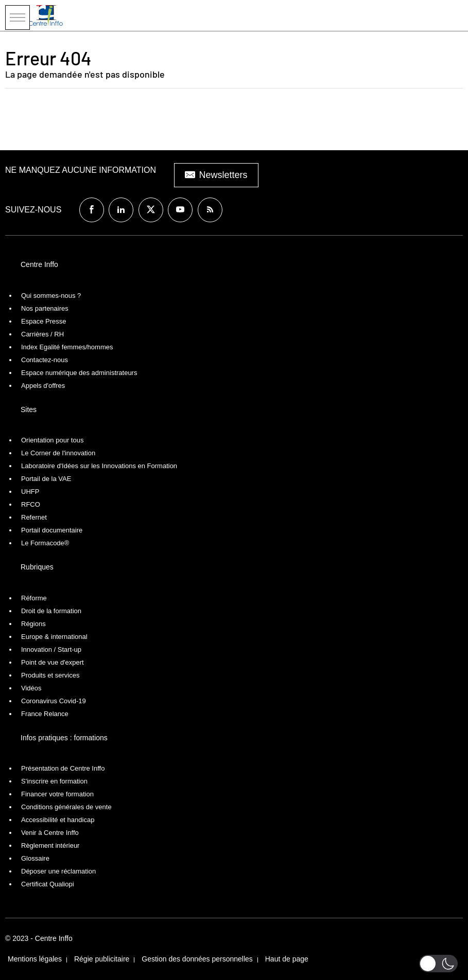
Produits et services (50, 675)
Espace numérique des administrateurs (79, 373)
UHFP (30, 492)
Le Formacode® (45, 543)
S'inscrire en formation (54, 781)
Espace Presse (44, 321)
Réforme (34, 598)
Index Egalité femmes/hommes (67, 347)
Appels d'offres (43, 386)
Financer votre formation (57, 794)
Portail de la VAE (46, 479)
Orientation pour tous (52, 440)
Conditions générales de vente (66, 807)
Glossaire (35, 858)
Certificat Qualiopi (48, 884)
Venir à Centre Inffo (50, 833)
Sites (29, 409)
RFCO (31, 504)
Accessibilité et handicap (58, 820)
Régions (33, 624)
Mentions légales (35, 959)
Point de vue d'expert (53, 662)
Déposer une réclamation (58, 871)
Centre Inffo (39, 264)
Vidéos (31, 688)
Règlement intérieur (50, 845)
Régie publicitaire (102, 959)
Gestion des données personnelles (197, 959)
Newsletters (216, 175)
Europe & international (54, 637)
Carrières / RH (42, 334)
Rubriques (37, 567)
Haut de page (287, 959)
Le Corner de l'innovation (58, 453)
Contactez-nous (45, 360)
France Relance (45, 714)
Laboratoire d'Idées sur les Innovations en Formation (99, 466)
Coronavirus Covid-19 (54, 701)
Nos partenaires (45, 308)
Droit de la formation (51, 611)
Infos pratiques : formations (64, 738)
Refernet (34, 517)
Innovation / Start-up (51, 649)
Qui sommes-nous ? (51, 296)
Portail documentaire (52, 530)
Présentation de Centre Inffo (63, 768)
